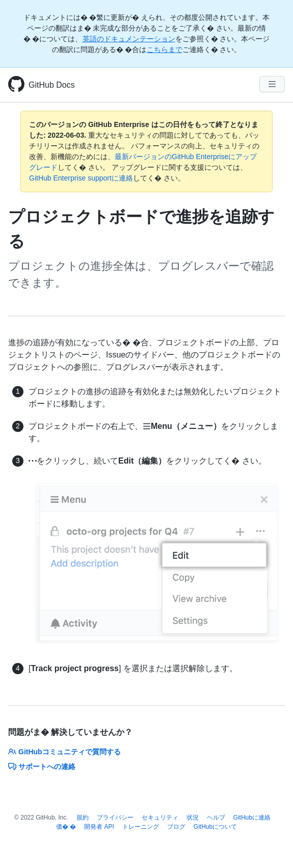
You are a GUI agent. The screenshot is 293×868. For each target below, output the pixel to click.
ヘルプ (216, 818)
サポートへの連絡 (42, 767)
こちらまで (165, 49)
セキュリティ (160, 818)
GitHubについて (215, 827)
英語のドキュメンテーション (129, 39)
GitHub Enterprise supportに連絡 (81, 178)
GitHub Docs (52, 85)
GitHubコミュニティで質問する (64, 752)
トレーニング (141, 827)
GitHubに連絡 (252, 818)
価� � (66, 827)
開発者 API (99, 827)
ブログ (176, 827)
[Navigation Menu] (272, 84)
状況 (193, 818)
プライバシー (115, 818)
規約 (83, 818)
